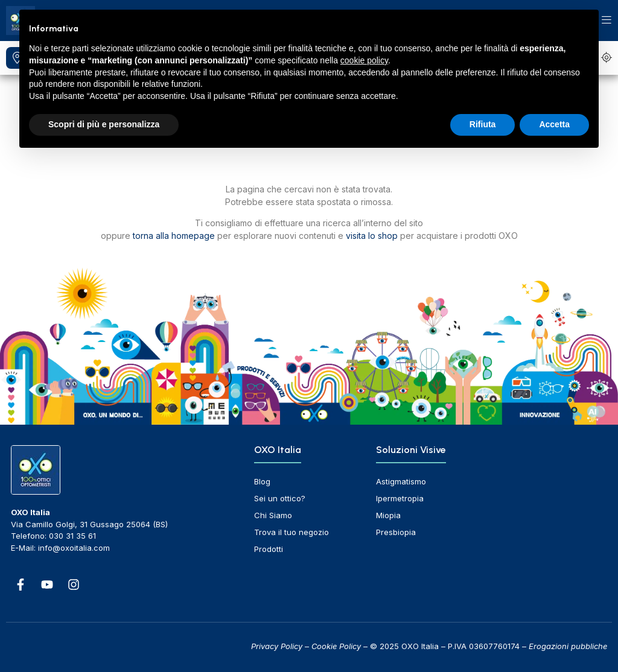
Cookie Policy (336, 646)
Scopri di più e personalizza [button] (104, 124)
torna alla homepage (174, 236)
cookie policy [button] (364, 60)
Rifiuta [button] (483, 124)
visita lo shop (372, 236)
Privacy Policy (277, 646)
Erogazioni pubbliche (568, 646)
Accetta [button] (554, 124)
